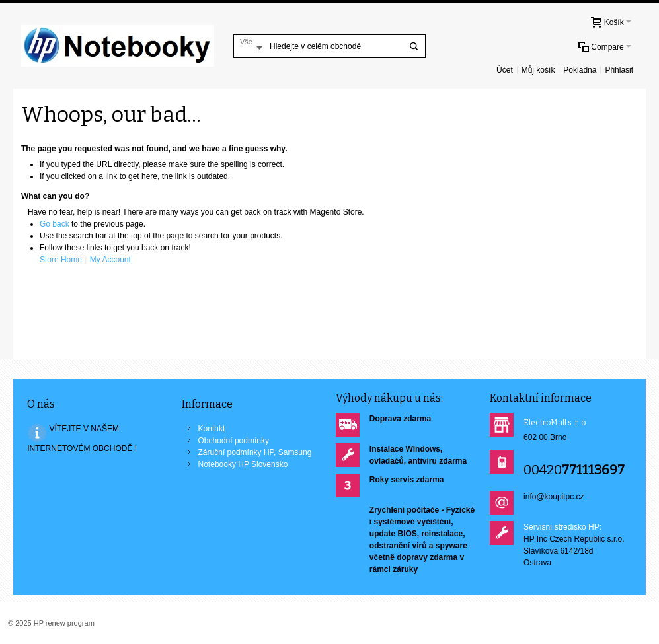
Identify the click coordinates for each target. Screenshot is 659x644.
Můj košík (538, 70)
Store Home (61, 260)
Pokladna (580, 70)
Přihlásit (619, 70)
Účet (505, 70)
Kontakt (212, 429)
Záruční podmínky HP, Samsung (255, 452)
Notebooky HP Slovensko (243, 464)
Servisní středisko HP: (562, 527)
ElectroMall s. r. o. (556, 423)
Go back (55, 224)
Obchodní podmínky (234, 441)
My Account (110, 260)
